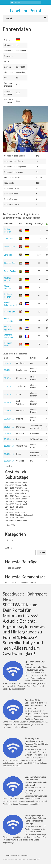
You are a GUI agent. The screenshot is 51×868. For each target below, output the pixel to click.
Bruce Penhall (21, 504)
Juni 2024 (11, 525)
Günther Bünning (22, 491)
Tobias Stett (20, 512)
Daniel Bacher (10, 271)
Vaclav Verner (21, 499)
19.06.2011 (9, 403)
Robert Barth (9, 312)
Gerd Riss (8, 239)
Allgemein (11, 540)
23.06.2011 (9, 394)
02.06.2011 (9, 411)
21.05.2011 (9, 427)
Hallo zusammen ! (14, 568)
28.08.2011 (9, 370)
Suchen (8, 548)
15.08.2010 (9, 461)
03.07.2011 (9, 386)
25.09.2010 (9, 439)
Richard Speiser (22, 485)
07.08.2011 (9, 378)
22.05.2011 (9, 419)
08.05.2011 (9, 434)
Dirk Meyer (19, 518)
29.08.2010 (9, 454)
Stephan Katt (10, 263)
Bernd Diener (10, 247)
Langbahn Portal (26, 11)
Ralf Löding (20, 507)
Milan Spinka (20, 493)
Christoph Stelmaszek (24, 515)
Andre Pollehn (21, 488)
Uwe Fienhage (21, 501)
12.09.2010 (9, 446)
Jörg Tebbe (9, 255)
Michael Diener (21, 483)
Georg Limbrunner (23, 496)
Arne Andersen (21, 520)
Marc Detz (19, 510)
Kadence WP (36, 859)
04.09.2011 (9, 363)
